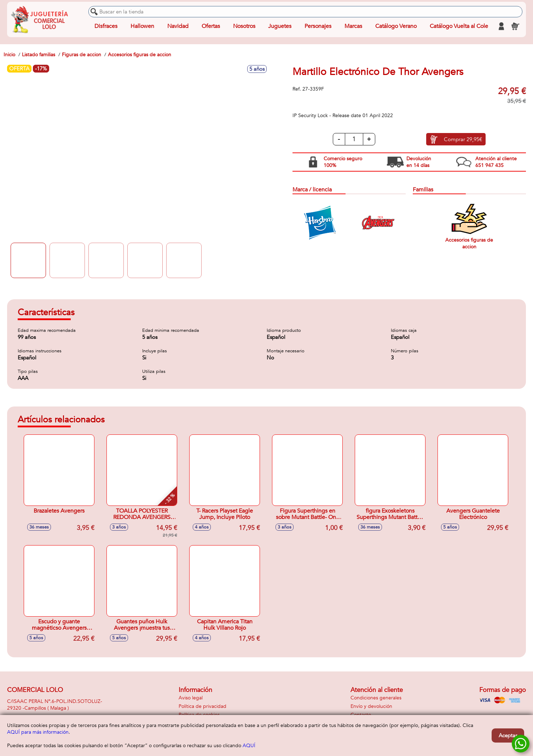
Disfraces (106, 26)
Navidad (178, 26)
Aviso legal (191, 698)
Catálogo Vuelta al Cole (459, 26)
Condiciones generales (376, 698)
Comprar (463, 139)
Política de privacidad (202, 706)
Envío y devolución (371, 706)
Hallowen (142, 26)
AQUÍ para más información (38, 732)
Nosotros (244, 26)
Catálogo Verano (396, 26)
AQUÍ (249, 746)
